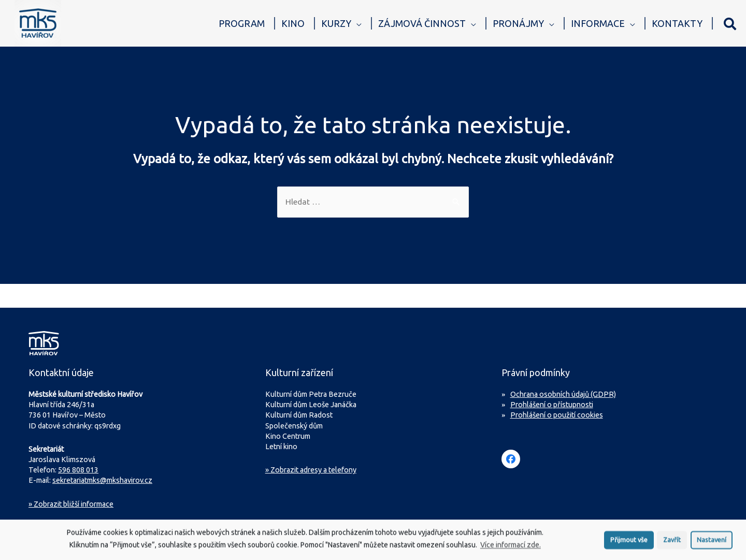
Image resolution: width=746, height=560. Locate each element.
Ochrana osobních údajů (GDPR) (563, 395)
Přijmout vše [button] (629, 544)
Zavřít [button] (672, 544)
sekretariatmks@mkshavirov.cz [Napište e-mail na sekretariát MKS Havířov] (102, 481)
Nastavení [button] (712, 544)
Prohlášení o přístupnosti (552, 405)
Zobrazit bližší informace (71, 505)
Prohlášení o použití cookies (557, 415)
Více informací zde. (511, 550)
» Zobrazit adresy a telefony (311, 470)
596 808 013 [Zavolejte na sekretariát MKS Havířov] (78, 470)
